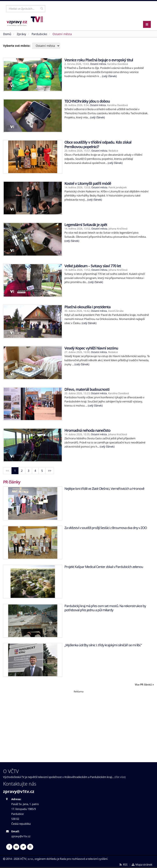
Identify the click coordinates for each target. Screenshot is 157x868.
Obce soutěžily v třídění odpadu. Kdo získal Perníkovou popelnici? (98, 144)
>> (50, 471)
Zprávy (21, 34)
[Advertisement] (78, 722)
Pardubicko (39, 34)
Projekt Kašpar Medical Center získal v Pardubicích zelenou (104, 567)
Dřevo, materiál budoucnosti (87, 389)
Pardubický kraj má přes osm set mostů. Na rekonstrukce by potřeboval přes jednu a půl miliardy (105, 608)
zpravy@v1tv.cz (19, 791)
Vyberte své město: (17, 46)
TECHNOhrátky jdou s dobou (87, 101)
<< (7, 471)
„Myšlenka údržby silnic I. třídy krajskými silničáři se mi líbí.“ (103, 645)
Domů (7, 34)
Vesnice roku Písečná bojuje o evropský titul (99, 60)
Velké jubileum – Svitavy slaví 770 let (93, 266)
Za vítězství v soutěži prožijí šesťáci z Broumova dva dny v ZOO (106, 528)
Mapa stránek (142, 865)
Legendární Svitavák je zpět (86, 225)
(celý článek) (109, 76)
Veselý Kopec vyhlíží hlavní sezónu (91, 348)
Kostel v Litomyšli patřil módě (88, 183)
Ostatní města (98, 64)
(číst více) (120, 777)
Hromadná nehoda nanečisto (87, 430)
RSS (123, 865)
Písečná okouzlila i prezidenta (87, 307)
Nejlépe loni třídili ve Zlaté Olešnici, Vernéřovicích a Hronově (104, 489)
